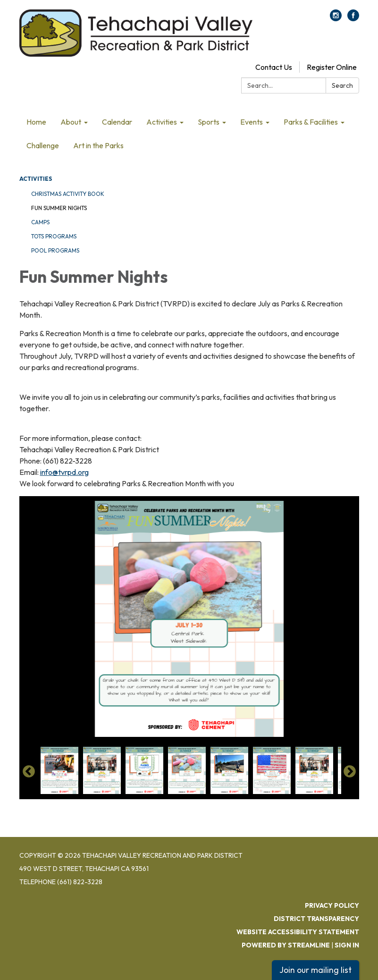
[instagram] (336, 18)
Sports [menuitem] (209, 122)
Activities (36, 179)
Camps (40, 222)
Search (342, 85)
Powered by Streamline (286, 945)
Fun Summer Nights (59, 208)
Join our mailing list (315, 970)
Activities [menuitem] (162, 122)
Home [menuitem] (36, 122)
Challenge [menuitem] (43, 145)
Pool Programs (55, 250)
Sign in (347, 945)
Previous (29, 772)
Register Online (332, 67)
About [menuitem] (71, 122)
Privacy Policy (332, 905)
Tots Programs (54, 236)
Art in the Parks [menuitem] (98, 145)
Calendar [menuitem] (117, 122)
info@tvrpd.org (64, 472)
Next (350, 772)
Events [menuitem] (252, 122)
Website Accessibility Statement (298, 932)
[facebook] (353, 18)
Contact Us (274, 67)
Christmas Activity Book (68, 194)
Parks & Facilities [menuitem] (311, 122)
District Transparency (316, 919)
